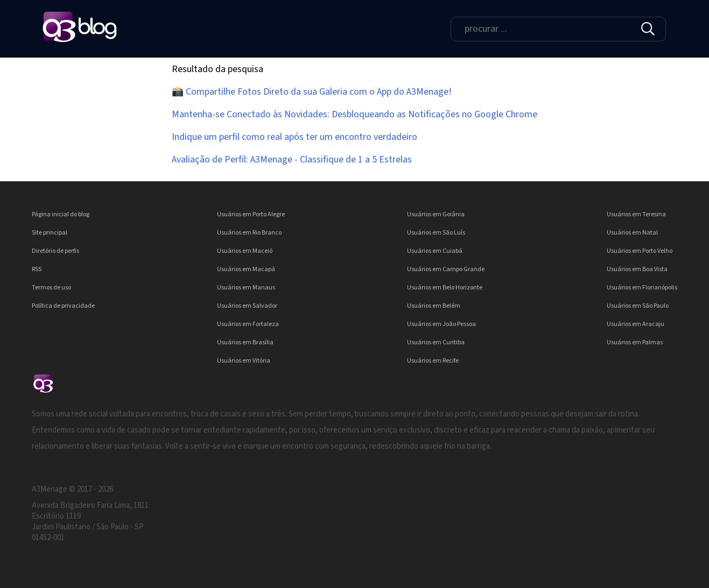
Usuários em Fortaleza (248, 324)
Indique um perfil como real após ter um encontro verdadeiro (294, 137)
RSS (37, 269)
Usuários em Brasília (245, 342)
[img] (648, 29)
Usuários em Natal (632, 233)
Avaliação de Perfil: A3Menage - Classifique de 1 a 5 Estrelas (292, 160)
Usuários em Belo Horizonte (445, 288)
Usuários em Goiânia (436, 214)
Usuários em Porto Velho (640, 251)
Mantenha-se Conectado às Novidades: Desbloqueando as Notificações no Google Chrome (355, 114)
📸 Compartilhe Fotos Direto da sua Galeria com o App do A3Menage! (312, 92)
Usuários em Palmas (635, 342)
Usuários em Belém (434, 306)
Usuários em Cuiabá (435, 251)
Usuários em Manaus (246, 288)
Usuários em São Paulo (638, 306)
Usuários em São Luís (436, 233)
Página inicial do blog (61, 214)
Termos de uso (51, 288)
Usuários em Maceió (245, 251)
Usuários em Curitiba (436, 342)
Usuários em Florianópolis (642, 288)
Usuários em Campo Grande (446, 269)
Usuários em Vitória (244, 361)
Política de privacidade (63, 306)
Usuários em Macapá (246, 269)
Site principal (50, 233)
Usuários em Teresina (636, 214)
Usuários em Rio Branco (249, 233)
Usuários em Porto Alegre (251, 214)
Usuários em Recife (433, 361)
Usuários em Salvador (247, 306)
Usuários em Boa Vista (637, 269)
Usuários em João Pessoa (441, 324)
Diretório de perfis (55, 251)
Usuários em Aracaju (636, 324)
